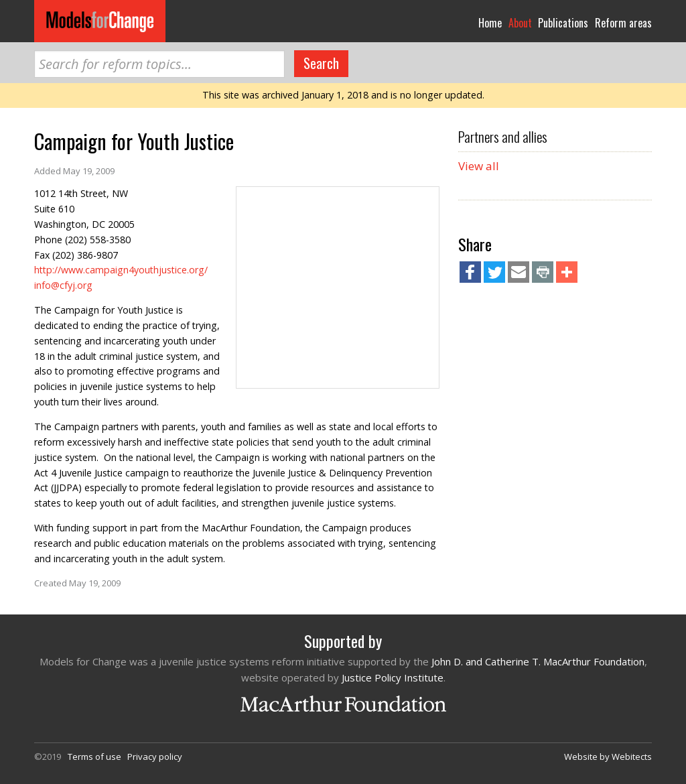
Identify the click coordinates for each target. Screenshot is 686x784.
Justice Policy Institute (393, 677)
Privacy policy (155, 757)
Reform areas (623, 23)
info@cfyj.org (63, 285)
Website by (608, 757)
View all (479, 166)
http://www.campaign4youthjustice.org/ (121, 270)
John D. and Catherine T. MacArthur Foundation (538, 661)
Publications (563, 23)
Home (490, 23)
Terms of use (94, 757)
